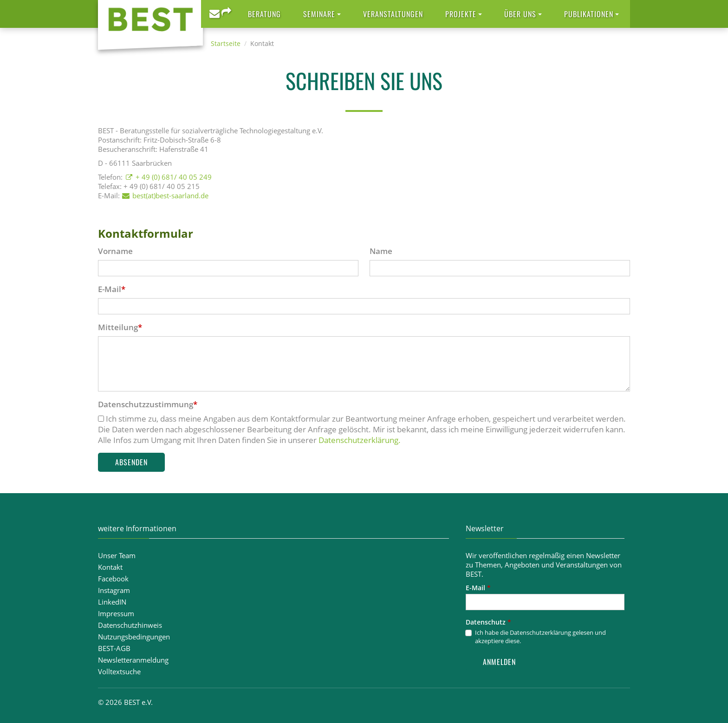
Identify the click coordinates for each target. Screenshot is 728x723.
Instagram (114, 590)
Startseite (226, 43)
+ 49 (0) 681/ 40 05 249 (174, 177)
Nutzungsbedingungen (134, 637)
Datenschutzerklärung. (360, 440)
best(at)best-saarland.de (170, 195)
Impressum (116, 613)
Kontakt (110, 567)
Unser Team (117, 555)
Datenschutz (488, 622)
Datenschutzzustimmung (148, 404)
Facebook (113, 579)
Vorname (115, 251)
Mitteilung (120, 327)
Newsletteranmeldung (133, 660)
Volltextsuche (119, 671)
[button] (322, 14)
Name (381, 251)
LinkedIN (112, 602)
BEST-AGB (114, 648)
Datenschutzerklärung (540, 632)
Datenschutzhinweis (130, 625)
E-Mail (112, 289)
